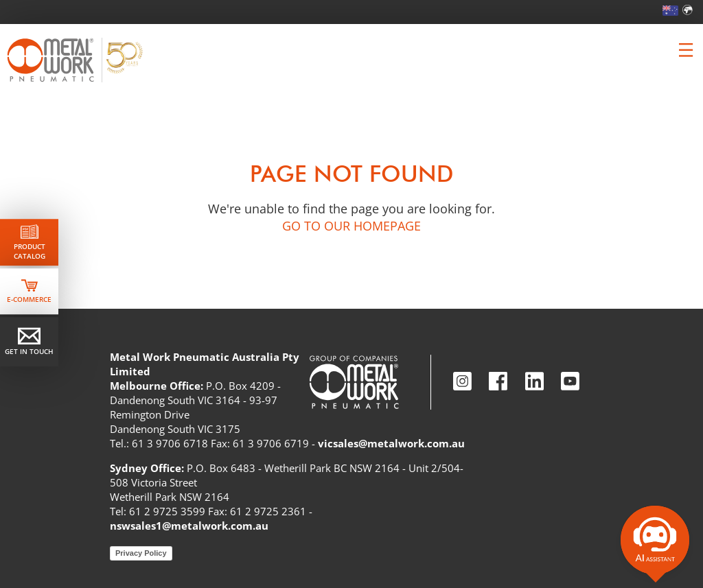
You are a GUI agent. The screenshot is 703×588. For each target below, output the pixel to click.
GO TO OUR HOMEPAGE (351, 226)
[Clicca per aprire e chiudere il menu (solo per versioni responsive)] (686, 50)
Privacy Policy (141, 553)
